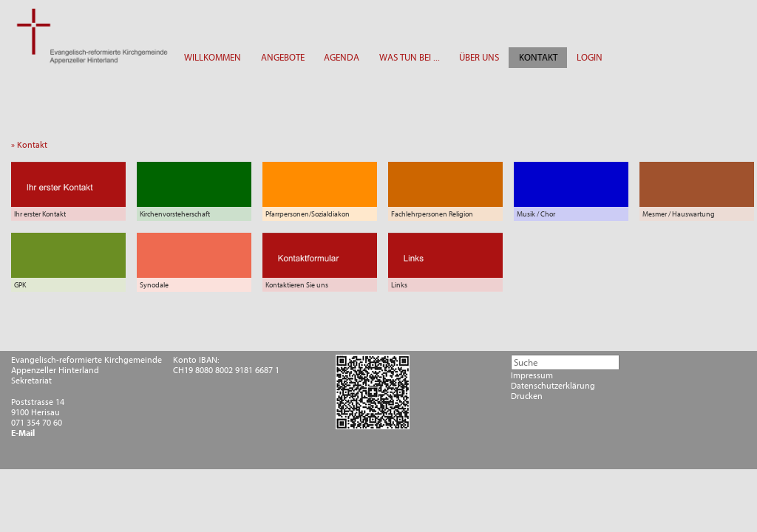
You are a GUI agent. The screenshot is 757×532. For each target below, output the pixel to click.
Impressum (532, 375)
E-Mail (23, 433)
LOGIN (590, 57)
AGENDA (342, 57)
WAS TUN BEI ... (410, 57)
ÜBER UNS (479, 57)
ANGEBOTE (283, 57)
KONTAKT (538, 57)
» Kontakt (33, 145)
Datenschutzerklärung (553, 386)
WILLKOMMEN (213, 57)
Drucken (527, 396)
